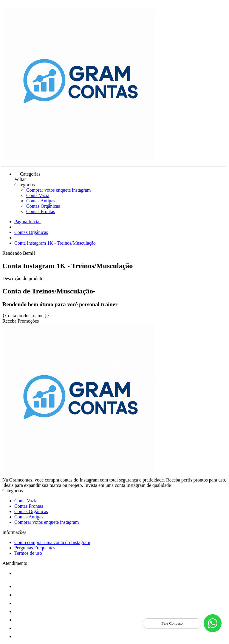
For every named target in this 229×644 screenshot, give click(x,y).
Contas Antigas (41, 201)
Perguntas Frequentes (35, 548)
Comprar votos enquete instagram (58, 190)
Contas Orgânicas (43, 206)
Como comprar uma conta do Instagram (52, 542)
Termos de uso (28, 553)
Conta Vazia (38, 195)
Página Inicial (27, 222)
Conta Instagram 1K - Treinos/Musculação (55, 243)
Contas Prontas (41, 211)
